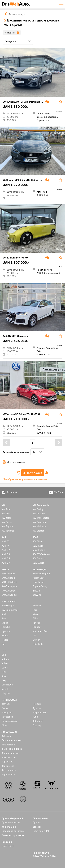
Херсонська (8, 766)
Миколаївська (9, 757)
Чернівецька (8, 774)
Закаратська (8, 744)
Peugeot (37, 627)
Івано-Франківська (12, 749)
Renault (37, 605)
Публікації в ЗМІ (41, 831)
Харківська (7, 761)
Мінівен (37, 704)
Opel (4, 655)
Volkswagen (8, 605)
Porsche (6, 627)
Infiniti (5, 689)
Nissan (36, 614)
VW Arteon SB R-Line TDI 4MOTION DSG (25, 414)
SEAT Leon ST (40, 550)
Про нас (37, 822)
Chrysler (6, 693)
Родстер (37, 725)
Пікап (5, 725)
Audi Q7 (6, 563)
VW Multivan (39, 526)
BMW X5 (37, 595)
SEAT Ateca (38, 563)
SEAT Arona (39, 558)
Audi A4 (6, 546)
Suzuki (5, 676)
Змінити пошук (33, 473)
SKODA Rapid (8, 578)
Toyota (36, 623)
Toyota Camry (40, 586)
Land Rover (8, 685)
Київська (6, 736)
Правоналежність (11, 822)
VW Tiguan (7, 526)
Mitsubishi (38, 644)
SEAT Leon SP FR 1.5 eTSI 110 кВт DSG (24, 180)
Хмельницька (9, 770)
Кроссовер (7, 717)
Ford (35, 610)
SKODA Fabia (8, 573)
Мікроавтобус (40, 712)
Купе (35, 717)
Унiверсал (7, 712)
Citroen (36, 640)
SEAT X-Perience (41, 554)
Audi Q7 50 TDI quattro (15, 336)
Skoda (5, 623)
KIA (34, 635)
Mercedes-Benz (41, 631)
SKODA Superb (9, 586)
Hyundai (6, 631)
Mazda (5, 640)
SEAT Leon (38, 546)
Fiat (3, 644)
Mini (4, 672)
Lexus (5, 668)
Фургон (37, 708)
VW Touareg (8, 531)
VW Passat (7, 522)
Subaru (5, 659)
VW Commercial (10, 610)
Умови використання (13, 835)
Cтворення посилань (13, 831)
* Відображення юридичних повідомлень (25, 479)
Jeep (4, 680)
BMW (35, 618)
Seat (4, 618)
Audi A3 (6, 541)
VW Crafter (38, 531)
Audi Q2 (6, 550)
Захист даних (9, 827)
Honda (5, 635)
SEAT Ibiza (38, 541)
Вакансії (37, 827)
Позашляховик (10, 721)
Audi (4, 614)
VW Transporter (41, 518)
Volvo (5, 663)
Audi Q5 (6, 558)
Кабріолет (38, 721)
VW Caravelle (40, 522)
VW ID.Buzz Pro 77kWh (15, 258)
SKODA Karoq (9, 591)
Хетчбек (6, 704)
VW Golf (6, 513)
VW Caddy (38, 509)
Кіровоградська (10, 753)
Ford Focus (38, 582)
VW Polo (6, 509)
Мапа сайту (8, 846)
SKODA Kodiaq (9, 595)
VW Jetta (6, 518)
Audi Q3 (6, 554)
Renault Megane (41, 573)
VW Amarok (39, 513)
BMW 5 (36, 591)
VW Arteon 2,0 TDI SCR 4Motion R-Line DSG (27, 102)
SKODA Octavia (9, 582)
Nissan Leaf (38, 578)
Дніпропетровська (12, 740)
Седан (5, 708)
